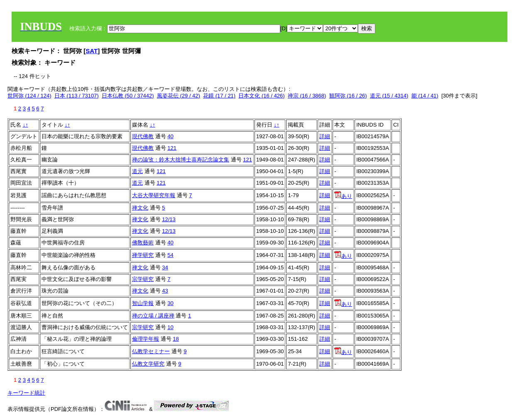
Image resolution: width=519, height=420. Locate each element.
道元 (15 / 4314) (389, 96)
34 (165, 267)
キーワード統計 (26, 393)
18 (176, 339)
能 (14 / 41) (425, 96)
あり (343, 196)
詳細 (325, 136)
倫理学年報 (146, 339)
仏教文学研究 (148, 364)
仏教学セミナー (151, 351)
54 (170, 255)
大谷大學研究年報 (154, 195)
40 (170, 136)
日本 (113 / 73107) (77, 96)
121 (172, 148)
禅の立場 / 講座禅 (153, 316)
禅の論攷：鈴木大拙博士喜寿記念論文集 (181, 160)
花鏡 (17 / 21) (219, 96)
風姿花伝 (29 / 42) (179, 96)
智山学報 (143, 303)
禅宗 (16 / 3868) (307, 96)
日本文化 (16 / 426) (261, 96)
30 (170, 303)
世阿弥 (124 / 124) (29, 96)
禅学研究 (143, 255)
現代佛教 (143, 136)
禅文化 (140, 208)
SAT (92, 51)
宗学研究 (143, 279)
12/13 (169, 219)
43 (165, 291)
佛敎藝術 (143, 243)
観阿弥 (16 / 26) (348, 96)
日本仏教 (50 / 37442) (128, 96)
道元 (137, 171)
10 (170, 327)
